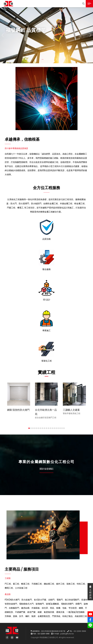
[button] (3, 35)
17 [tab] (60, 428)
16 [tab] (58, 428)
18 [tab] (62, 428)
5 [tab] (37, 428)
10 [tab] (46, 428)
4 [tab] (35, 428)
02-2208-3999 (80, 631)
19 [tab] (64, 428)
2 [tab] (31, 428)
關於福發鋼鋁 (46, 469)
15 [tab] (56, 428)
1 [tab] (29, 428)
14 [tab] (54, 428)
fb (90, 618)
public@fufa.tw (67, 634)
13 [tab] (52, 428)
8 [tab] (43, 428)
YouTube (90, 613)
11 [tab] (48, 428)
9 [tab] (45, 428)
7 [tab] (41, 428)
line (90, 624)
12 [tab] (50, 428)
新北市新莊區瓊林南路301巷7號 (53, 631)
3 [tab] (33, 428)
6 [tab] (39, 428)
